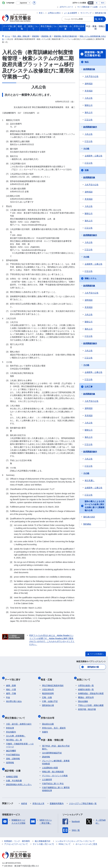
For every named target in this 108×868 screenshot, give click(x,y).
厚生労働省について (16, 713)
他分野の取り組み (14, 698)
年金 (8, 694)
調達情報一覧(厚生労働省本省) (94, 54)
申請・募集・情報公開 (53, 732)
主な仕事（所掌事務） (16, 730)
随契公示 (89, 105)
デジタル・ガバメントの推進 (55, 767)
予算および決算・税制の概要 (91, 702)
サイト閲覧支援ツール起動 (87, 7)
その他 (86, 149)
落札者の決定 (89, 517)
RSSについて (65, 835)
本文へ (42, 13)
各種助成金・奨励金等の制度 (91, 690)
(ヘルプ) (103, 7)
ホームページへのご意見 (86, 835)
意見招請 (89, 91)
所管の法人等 (38, 795)
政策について (85, 677)
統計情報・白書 (14, 763)
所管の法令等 (49, 713)
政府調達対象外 (90, 127)
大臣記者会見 (48, 686)
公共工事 (89, 387)
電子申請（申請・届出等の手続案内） (56, 739)
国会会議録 (83, 698)
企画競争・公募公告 (94, 156)
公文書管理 (47, 771)
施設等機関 (11, 745)
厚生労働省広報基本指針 (53, 682)
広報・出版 (47, 694)
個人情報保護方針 (43, 832)
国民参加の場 (100, 13)
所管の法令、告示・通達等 (54, 722)
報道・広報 (48, 677)
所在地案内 (11, 726)
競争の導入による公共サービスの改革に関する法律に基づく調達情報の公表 (94, 506)
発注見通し (90, 480)
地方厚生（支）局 (14, 734)
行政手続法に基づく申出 (53, 775)
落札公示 (89, 112)
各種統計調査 (12, 768)
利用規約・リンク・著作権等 (17, 832)
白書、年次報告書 (14, 772)
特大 (103, 3)
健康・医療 (11, 682)
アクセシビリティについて (16, 835)
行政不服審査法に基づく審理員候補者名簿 (56, 780)
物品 (87, 62)
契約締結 (87, 524)
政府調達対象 (89, 69)
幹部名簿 (10, 722)
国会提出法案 (48, 718)
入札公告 (89, 98)
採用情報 (10, 757)
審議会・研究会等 (86, 694)
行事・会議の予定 (50, 698)
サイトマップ (86, 13)
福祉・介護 (11, 686)
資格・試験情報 (13, 753)
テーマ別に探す (14, 677)
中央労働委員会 (13, 749)
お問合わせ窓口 (54, 13)
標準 (90, 3)
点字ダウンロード (66, 7)
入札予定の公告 (92, 76)
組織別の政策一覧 (86, 686)
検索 (101, 19)
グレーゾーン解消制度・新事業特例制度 (56, 753)
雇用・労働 (11, 690)
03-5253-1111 (18, 860)
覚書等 (45, 726)
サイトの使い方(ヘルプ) (43, 835)
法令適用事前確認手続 (52, 744)
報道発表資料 (48, 690)
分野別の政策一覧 (86, 682)
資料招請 (89, 84)
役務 (87, 170)
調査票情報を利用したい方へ (19, 776)
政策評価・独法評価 (87, 706)
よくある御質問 (71, 13)
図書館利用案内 (57, 795)
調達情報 (46, 748)
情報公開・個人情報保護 (53, 763)
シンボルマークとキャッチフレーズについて (75, 832)
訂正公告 (89, 120)
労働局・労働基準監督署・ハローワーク (20, 739)
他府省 (24, 795)
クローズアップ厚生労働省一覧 (83, 795)
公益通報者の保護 (50, 759)
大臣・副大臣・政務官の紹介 (19, 718)
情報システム (91, 278)
